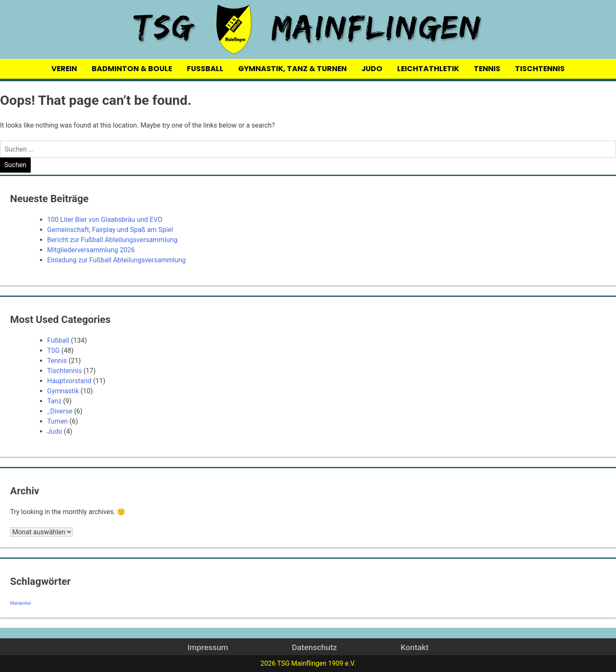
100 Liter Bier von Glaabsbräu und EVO (105, 220)
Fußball (58, 340)
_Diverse (60, 411)
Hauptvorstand (69, 381)
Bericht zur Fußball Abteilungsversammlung (112, 240)
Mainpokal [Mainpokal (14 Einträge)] (20, 603)
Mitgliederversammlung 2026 (91, 250)
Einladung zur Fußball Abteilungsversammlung (117, 260)
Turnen (57, 421)
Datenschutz (314, 647)
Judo (55, 431)
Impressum (208, 647)
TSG (53, 351)
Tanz (54, 401)
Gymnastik (63, 391)
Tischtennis (64, 371)
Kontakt (415, 647)
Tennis (57, 361)
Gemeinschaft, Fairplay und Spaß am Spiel (110, 230)
